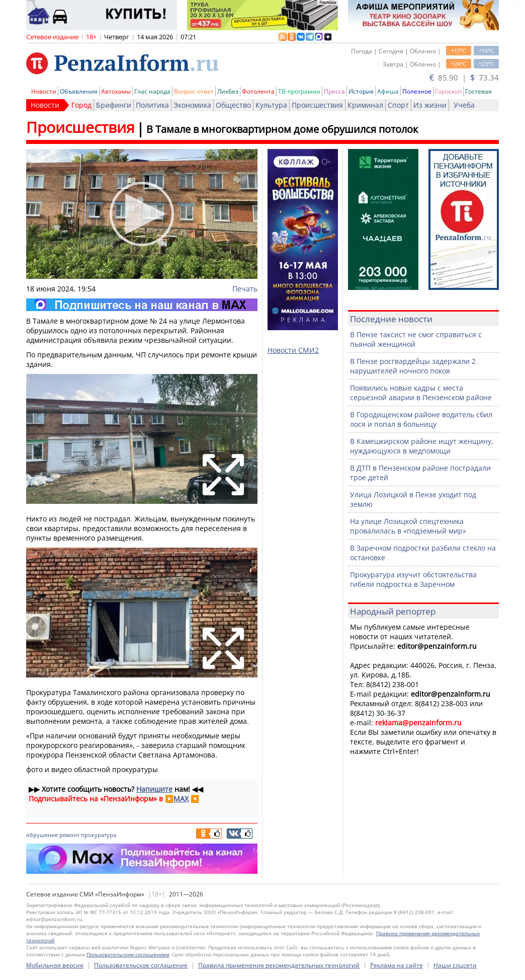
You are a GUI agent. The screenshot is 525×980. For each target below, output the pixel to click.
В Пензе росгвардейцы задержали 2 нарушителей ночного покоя (413, 366)
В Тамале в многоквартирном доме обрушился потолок (282, 129)
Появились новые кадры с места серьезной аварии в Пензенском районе (421, 393)
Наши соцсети (455, 965)
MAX (181, 799)
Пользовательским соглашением (128, 954)
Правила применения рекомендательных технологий (279, 965)
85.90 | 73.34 (464, 78)
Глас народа (152, 91)
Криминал (365, 105)
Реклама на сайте (397, 965)
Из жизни (430, 105)
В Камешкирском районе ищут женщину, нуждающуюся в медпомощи (422, 446)
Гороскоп (448, 91)
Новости (44, 91)
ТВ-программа (299, 91)
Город (81, 105)
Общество (233, 105)
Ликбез (228, 91)
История (361, 91)
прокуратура (99, 835)
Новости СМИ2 (293, 350)
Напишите (154, 789)
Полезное (417, 91)
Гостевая (478, 91)
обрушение (42, 835)
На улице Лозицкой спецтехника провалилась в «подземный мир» (408, 526)
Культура (271, 105)
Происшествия (317, 105)
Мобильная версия (55, 965)
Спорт (398, 105)
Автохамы (116, 91)
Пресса (334, 91)
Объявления (79, 91)
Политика (152, 105)
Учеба (464, 105)
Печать (245, 289)
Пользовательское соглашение (141, 965)
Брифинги (114, 105)
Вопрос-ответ (194, 91)
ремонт (69, 835)
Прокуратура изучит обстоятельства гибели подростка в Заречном (413, 579)
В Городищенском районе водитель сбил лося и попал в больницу (421, 419)
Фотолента (258, 91)
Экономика (192, 105)
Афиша (388, 91)
